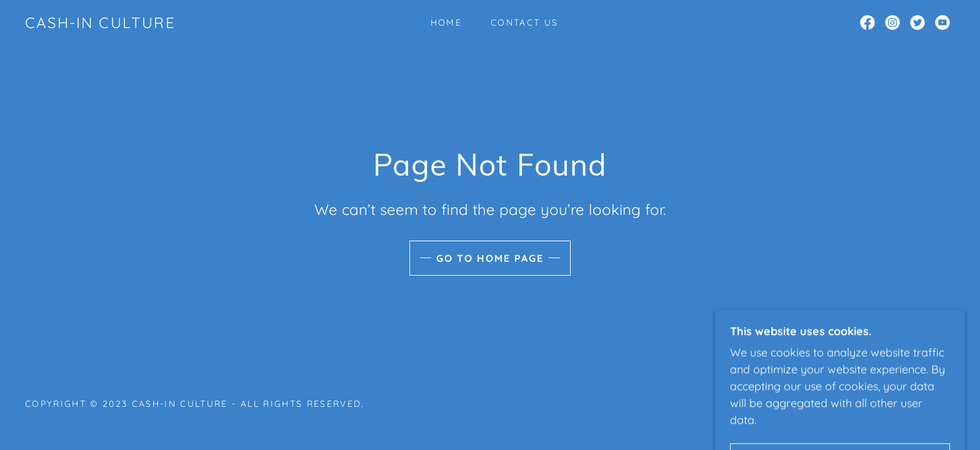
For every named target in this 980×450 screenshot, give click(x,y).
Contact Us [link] (524, 22)
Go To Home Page (490, 258)
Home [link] (446, 22)
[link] (100, 24)
